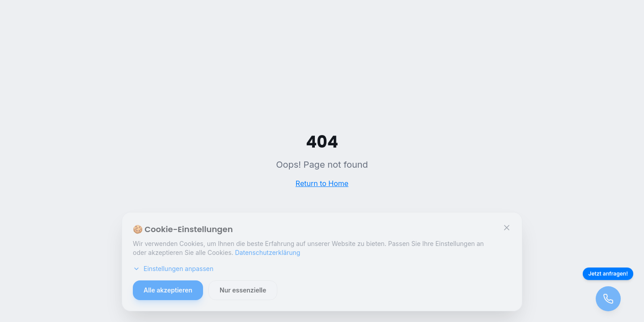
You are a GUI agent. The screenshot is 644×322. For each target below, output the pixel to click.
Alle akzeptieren (168, 290)
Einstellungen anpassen (173, 269)
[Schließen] (507, 228)
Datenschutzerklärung (268, 252)
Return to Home (322, 183)
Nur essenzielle (243, 290)
